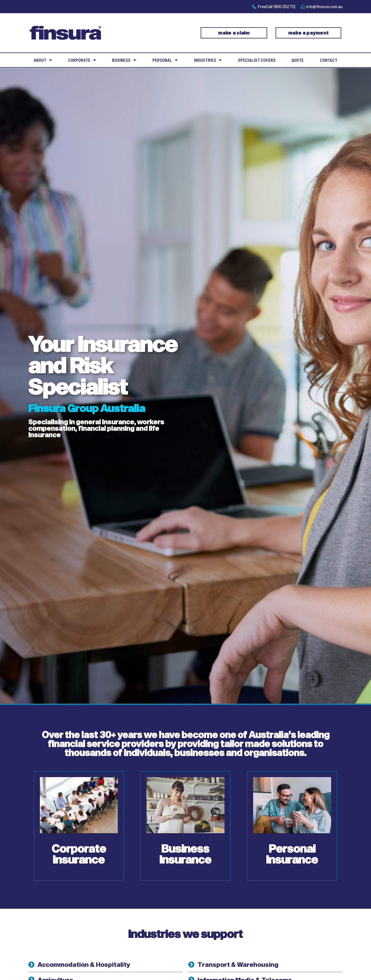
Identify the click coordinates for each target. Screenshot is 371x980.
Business (124, 60)
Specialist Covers (257, 60)
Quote (298, 60)
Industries (208, 60)
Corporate (82, 60)
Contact (329, 60)
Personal (165, 60)
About (43, 60)
